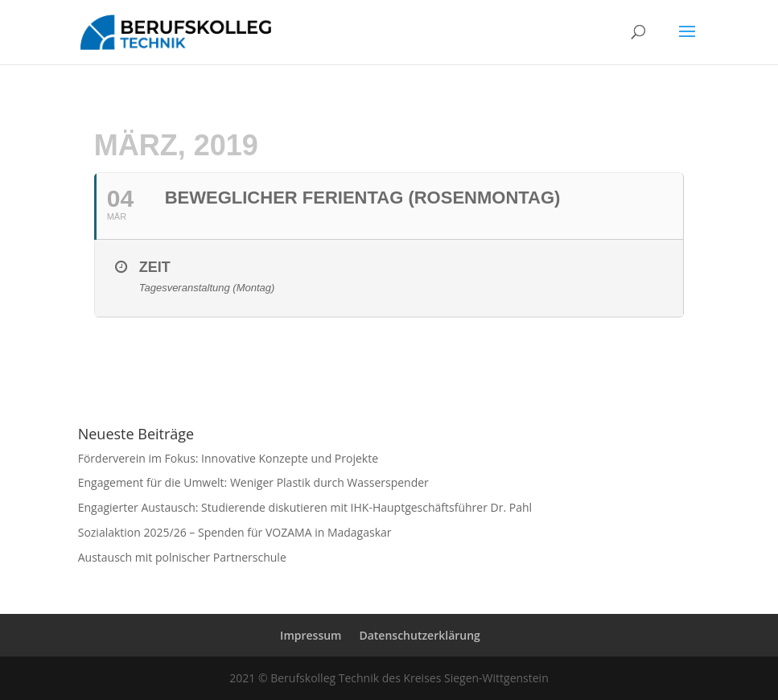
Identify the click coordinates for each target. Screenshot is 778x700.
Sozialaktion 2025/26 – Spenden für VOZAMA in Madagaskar (235, 532)
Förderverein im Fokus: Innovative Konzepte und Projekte (228, 458)
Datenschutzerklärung (419, 635)
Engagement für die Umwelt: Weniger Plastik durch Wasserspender (253, 482)
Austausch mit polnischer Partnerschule (182, 557)
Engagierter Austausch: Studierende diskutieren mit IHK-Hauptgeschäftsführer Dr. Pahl (305, 507)
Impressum (311, 635)
